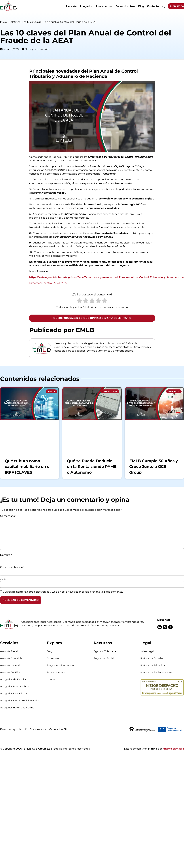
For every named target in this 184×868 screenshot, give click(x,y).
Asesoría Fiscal (9, 651)
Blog (141, 6)
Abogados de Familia (13, 679)
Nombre (6, 555)
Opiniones (53, 658)
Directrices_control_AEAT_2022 (48, 283)
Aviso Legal (147, 651)
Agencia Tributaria (105, 651)
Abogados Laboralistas (14, 694)
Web (3, 580)
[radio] (79, 301)
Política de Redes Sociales (156, 672)
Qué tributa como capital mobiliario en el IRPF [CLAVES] (28, 467)
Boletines (15, 22)
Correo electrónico (12, 567)
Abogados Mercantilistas (15, 686)
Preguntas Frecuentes (61, 665)
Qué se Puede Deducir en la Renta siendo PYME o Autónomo (92, 467)
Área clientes (104, 6)
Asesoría (71, 6)
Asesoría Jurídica (10, 672)
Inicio (3, 22)
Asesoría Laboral (10, 665)
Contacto (153, 6)
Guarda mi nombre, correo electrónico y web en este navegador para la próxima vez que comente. (63, 592)
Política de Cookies (152, 658)
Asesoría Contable (11, 658)
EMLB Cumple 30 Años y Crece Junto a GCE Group (154, 467)
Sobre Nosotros (125, 6)
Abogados (86, 6)
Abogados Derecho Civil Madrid (19, 701)
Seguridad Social (104, 658)
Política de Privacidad (153, 665)
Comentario (8, 516)
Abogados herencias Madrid (17, 708)
